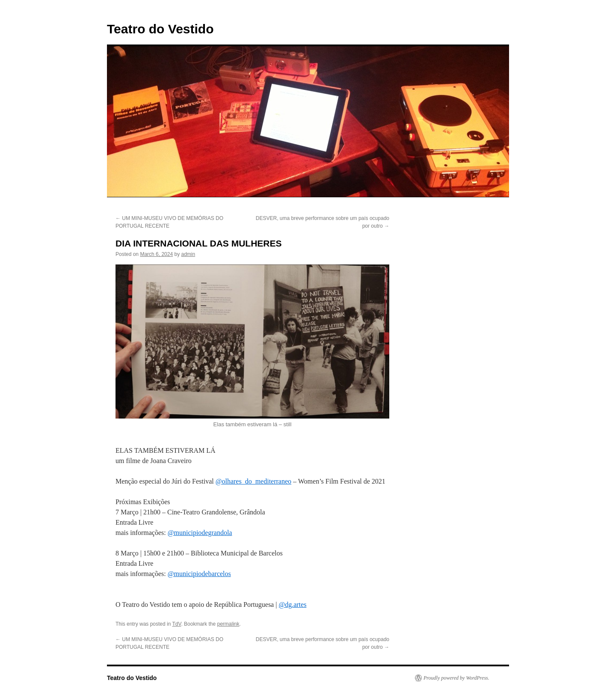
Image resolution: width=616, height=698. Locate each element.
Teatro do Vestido (160, 29)
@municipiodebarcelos (199, 574)
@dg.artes (292, 604)
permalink (228, 624)
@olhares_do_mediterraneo (253, 481)
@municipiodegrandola (200, 533)
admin (188, 254)
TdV (177, 624)
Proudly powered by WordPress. (456, 678)
